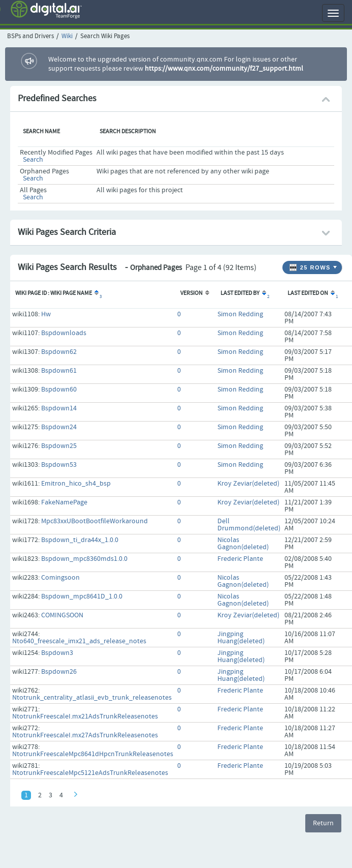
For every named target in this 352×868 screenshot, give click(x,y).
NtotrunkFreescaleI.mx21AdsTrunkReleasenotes (85, 716)
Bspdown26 (59, 672)
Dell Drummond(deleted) (249, 525)
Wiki (67, 36)
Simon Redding (240, 314)
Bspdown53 (59, 465)
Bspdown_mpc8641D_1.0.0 (82, 596)
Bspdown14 (59, 408)
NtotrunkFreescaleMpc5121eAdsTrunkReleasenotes (90, 773)
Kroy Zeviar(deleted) (248, 484)
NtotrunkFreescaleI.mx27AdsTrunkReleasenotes (85, 735)
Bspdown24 (59, 427)
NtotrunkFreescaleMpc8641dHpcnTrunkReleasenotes (93, 754)
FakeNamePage (64, 502)
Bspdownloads (64, 333)
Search (33, 160)
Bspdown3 (57, 653)
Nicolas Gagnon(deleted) (243, 544)
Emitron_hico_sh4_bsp (76, 484)
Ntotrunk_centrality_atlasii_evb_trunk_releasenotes (92, 698)
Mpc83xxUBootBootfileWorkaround (94, 521)
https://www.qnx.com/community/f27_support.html (224, 69)
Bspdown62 (59, 352)
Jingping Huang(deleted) (241, 638)
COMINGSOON (62, 615)
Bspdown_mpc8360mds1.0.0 (84, 559)
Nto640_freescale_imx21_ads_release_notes (79, 641)
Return (323, 823)
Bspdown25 (59, 446)
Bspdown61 (59, 371)
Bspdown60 (59, 390)
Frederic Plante (240, 559)
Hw (46, 314)
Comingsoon (60, 578)
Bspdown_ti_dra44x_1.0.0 (80, 540)
